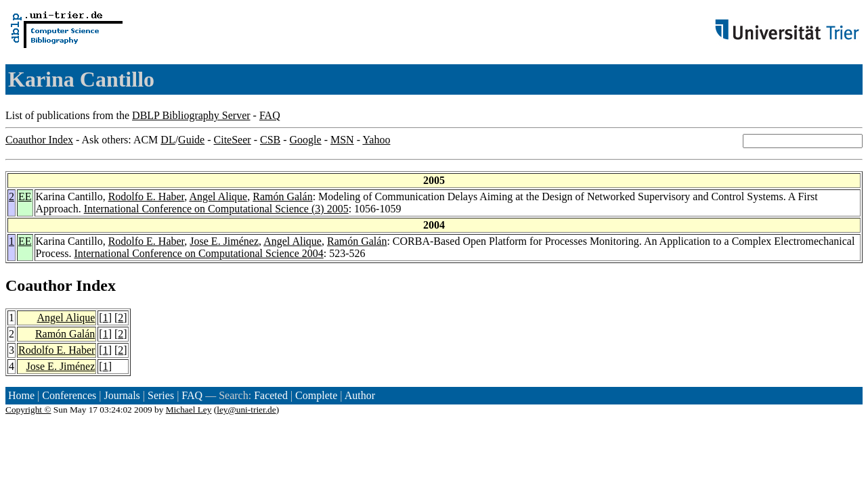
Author (360, 395)
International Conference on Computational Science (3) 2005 (216, 209)
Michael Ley (189, 410)
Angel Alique (218, 196)
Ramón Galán (282, 196)
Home (21, 395)
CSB (270, 140)
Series (161, 395)
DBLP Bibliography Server (191, 115)
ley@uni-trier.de (246, 410)
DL (168, 140)
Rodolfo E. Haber (147, 196)
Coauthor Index (39, 140)
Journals (122, 395)
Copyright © (28, 410)
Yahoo (376, 140)
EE (25, 196)
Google (306, 140)
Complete (316, 395)
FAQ (270, 115)
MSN (342, 140)
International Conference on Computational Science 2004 (198, 253)
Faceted (271, 395)
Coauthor (39, 285)
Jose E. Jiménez (224, 241)
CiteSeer (233, 140)
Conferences (69, 395)
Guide (191, 140)
